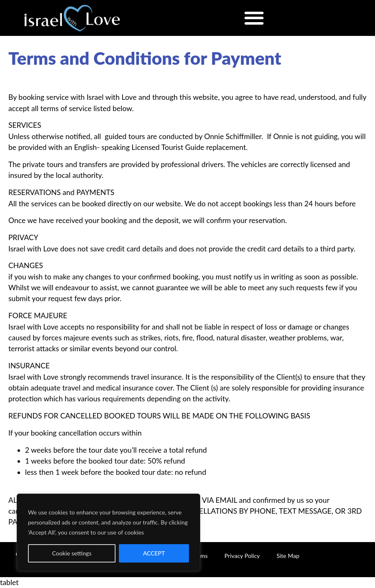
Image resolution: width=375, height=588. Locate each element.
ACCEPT (154, 553)
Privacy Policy (242, 556)
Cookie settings (72, 553)
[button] (254, 18)
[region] (108, 532)
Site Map (288, 556)
